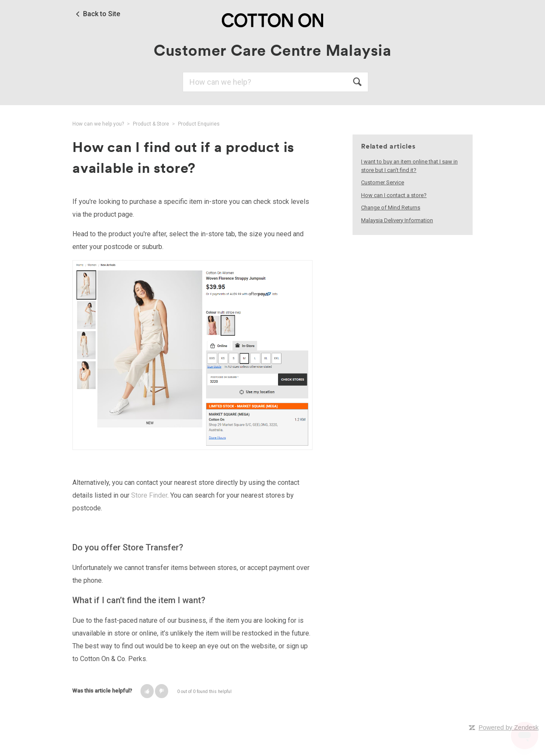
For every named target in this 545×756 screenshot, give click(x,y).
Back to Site (102, 14)
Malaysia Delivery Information (397, 220)
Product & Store (151, 124)
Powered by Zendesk (509, 727)
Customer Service (383, 182)
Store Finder (149, 495)
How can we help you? (98, 124)
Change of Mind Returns (391, 208)
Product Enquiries (199, 124)
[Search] (275, 82)
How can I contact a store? (394, 195)
